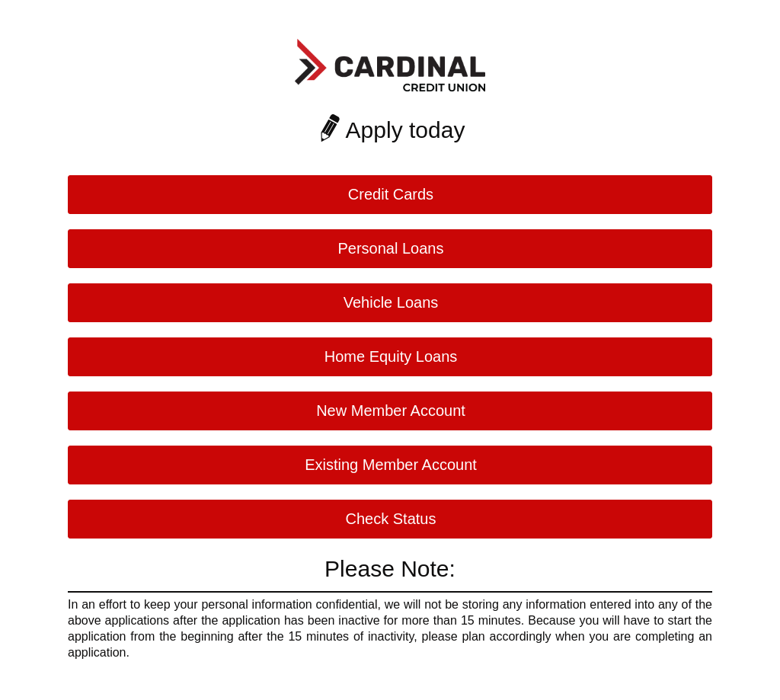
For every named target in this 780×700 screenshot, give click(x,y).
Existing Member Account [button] (391, 465)
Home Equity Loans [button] (391, 356)
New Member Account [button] (391, 411)
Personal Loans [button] (391, 248)
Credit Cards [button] (391, 194)
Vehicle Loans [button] (391, 302)
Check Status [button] (391, 519)
